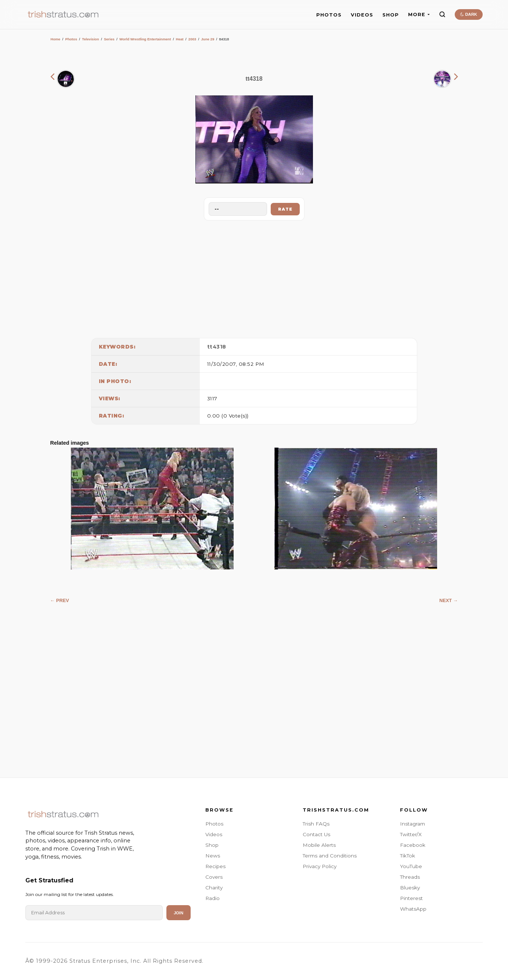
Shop (212, 845)
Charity (214, 888)
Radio (212, 898)
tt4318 (217, 347)
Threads (410, 877)
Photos (71, 39)
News (213, 856)
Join (179, 913)
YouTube (411, 866)
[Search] (442, 14)
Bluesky (410, 888)
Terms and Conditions (330, 856)
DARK (469, 14)
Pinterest (411, 898)
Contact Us (316, 834)
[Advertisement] (254, 277)
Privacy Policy (320, 866)
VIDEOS (362, 15)
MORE (419, 14)
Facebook (413, 845)
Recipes (215, 866)
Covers (214, 877)
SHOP (391, 15)
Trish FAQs (316, 824)
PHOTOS (329, 15)
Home (56, 39)
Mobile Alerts (319, 845)
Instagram (412, 824)
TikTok (408, 856)
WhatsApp (413, 909)
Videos (214, 834)
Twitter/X (411, 834)
